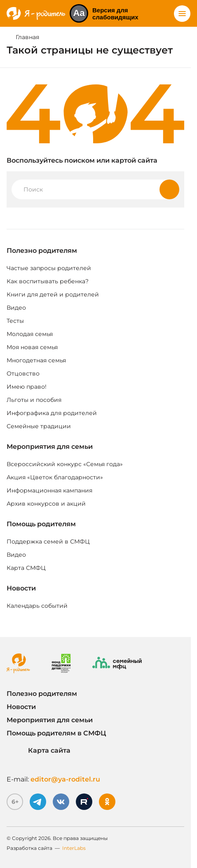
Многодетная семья (36, 360)
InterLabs (74, 848)
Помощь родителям (41, 524)
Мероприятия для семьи (50, 447)
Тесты (15, 321)
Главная (27, 37)
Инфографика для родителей (52, 413)
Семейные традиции (39, 426)
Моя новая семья (32, 347)
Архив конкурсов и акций (46, 504)
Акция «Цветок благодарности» (55, 477)
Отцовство (23, 373)
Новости (21, 588)
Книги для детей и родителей (53, 294)
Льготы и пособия (34, 400)
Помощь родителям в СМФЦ (56, 733)
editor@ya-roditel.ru (65, 779)
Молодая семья (30, 334)
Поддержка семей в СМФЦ (48, 541)
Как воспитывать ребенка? (48, 281)
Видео (16, 308)
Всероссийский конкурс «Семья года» (65, 464)
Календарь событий (37, 606)
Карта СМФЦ (26, 568)
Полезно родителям (42, 251)
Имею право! (27, 387)
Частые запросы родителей (49, 268)
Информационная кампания (49, 490)
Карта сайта (39, 751)
